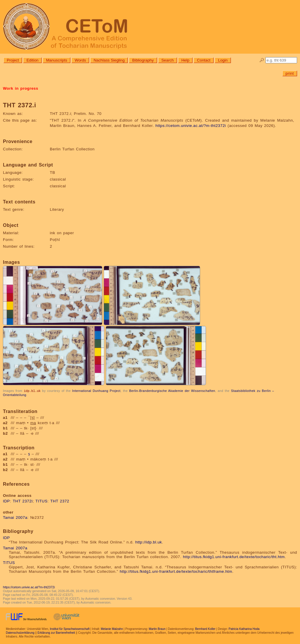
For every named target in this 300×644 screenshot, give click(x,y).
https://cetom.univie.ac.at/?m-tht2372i (191, 126)
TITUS (41, 501)
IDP (6, 501)
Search (168, 60)
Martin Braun (157, 629)
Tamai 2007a (15, 517)
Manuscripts (57, 60)
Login (223, 60)
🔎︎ (262, 60)
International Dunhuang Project (96, 391)
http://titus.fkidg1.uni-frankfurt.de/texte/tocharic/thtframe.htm (176, 571)
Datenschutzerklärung (20, 632)
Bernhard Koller (205, 629)
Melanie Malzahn (112, 629)
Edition (32, 60)
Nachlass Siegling (109, 60)
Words (80, 60)
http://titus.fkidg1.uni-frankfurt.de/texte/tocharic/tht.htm (234, 557)
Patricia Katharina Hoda (244, 629)
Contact (204, 60)
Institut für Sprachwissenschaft (70, 629)
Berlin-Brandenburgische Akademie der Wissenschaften (172, 391)
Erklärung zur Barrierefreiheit (56, 632)
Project (13, 60)
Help (185, 60)
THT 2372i (23, 501)
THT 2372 (60, 501)
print (290, 73)
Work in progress (21, 88)
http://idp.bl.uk (149, 542)
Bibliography (143, 60)
